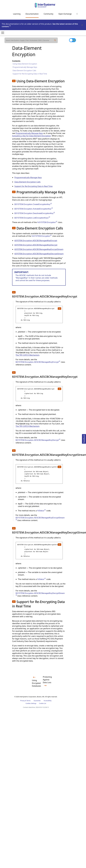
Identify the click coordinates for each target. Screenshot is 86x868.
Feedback (84, 439)
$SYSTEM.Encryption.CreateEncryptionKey (33, 204)
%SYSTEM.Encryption (47, 222)
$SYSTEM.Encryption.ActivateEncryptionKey (34, 209)
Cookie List (43, 703)
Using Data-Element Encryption (25, 64)
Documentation (32, 14)
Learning (17, 14)
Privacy (22, 701)
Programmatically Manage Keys (25, 67)
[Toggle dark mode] (73, 40)
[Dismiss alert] (82, 25)
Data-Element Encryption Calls (24, 70)
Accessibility (48, 701)
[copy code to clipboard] (59, 308)
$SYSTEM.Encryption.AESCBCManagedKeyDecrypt (36, 245)
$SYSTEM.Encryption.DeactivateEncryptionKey (35, 213)
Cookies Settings (31, 703)
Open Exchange (65, 14)
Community (49, 14)
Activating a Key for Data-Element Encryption (31, 136)
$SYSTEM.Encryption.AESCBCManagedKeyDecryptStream (39, 254)
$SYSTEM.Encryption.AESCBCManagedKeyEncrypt (36, 241)
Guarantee (37, 701)
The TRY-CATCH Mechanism (27, 355)
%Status (42, 511)
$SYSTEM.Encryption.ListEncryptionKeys (32, 218)
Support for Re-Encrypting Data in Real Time (30, 74)
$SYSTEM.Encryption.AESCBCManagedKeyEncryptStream (39, 249)
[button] (14, 81)
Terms (29, 701)
